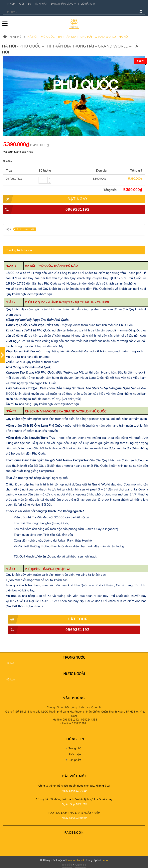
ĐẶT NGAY (45, 199)
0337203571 (80, 724)
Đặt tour (48, 619)
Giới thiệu (25, 4)
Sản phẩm (75, 760)
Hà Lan (10, 680)
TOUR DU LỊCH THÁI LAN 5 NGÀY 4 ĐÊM (74, 813)
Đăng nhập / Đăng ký (64, 4)
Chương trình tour (19, 250)
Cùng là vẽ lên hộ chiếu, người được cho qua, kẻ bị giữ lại (74, 786)
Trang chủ (12, 37)
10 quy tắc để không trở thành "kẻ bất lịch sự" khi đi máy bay (74, 799)
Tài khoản (41, 4)
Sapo (105, 860)
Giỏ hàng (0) (88, 4)
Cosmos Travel (75, 860)
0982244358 (89, 720)
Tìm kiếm (10, 4)
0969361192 (46, 210)
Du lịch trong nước (24, 229)
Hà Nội (10, 663)
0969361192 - (72, 720)
